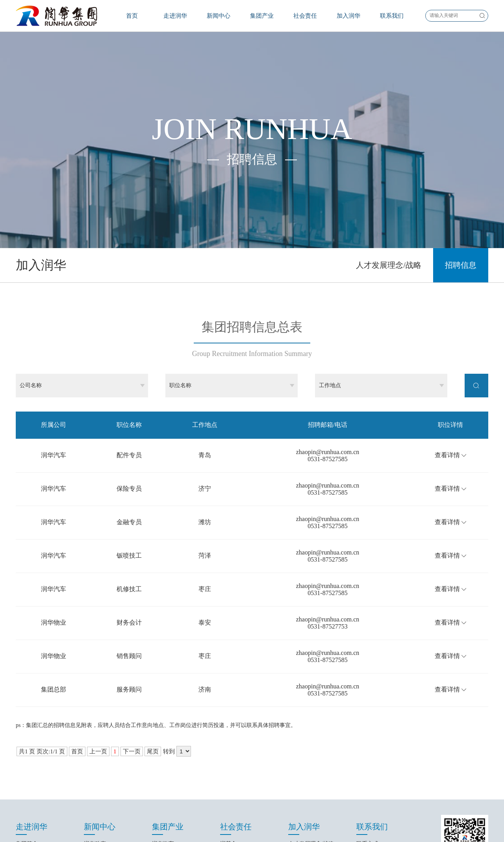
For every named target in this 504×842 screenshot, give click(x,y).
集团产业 (262, 16)
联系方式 (367, 740)
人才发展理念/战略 (389, 161)
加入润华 (348, 16)
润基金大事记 (237, 751)
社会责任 (305, 16)
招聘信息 (461, 161)
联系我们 (392, 16)
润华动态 (95, 740)
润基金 (228, 740)
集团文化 (27, 762)
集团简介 (27, 740)
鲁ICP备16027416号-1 (252, 828)
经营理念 (27, 773)
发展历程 (27, 751)
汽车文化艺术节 (239, 762)
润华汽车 (163, 740)
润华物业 (163, 751)
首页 (132, 16)
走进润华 (175, 16)
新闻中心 (219, 16)
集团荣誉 (27, 784)
